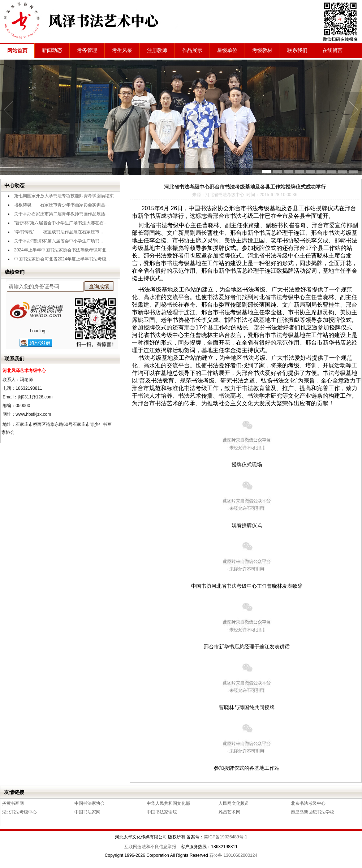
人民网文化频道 (234, 803)
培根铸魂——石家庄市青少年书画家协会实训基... (61, 205)
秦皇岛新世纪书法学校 (313, 812)
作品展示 (192, 50)
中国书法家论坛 (162, 812)
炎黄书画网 (13, 803)
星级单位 (227, 50)
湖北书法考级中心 (20, 812)
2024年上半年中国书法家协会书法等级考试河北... (62, 250)
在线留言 (332, 50)
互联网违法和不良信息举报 (150, 847)
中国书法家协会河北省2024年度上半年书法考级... (62, 259)
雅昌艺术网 (229, 812)
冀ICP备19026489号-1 (225, 837)
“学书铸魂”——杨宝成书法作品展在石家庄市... (59, 232)
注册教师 (157, 50)
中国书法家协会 (90, 803)
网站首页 (17, 51)
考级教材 (262, 50)
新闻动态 (52, 50)
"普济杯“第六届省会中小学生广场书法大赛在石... (61, 223)
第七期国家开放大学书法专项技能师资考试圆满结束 (64, 196)
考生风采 (122, 50)
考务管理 (87, 50)
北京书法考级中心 (308, 803)
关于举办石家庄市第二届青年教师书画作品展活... (61, 214)
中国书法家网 (87, 812)
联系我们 (297, 50)
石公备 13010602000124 (233, 855)
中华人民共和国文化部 (168, 803)
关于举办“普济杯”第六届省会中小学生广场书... (59, 241)
